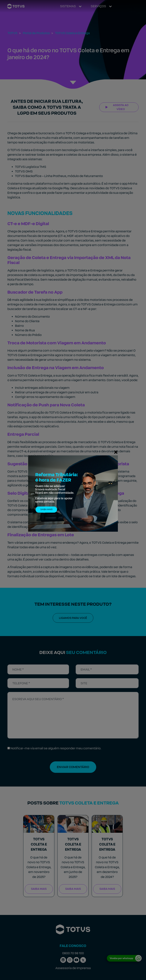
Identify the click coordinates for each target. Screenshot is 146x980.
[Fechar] (116, 452)
